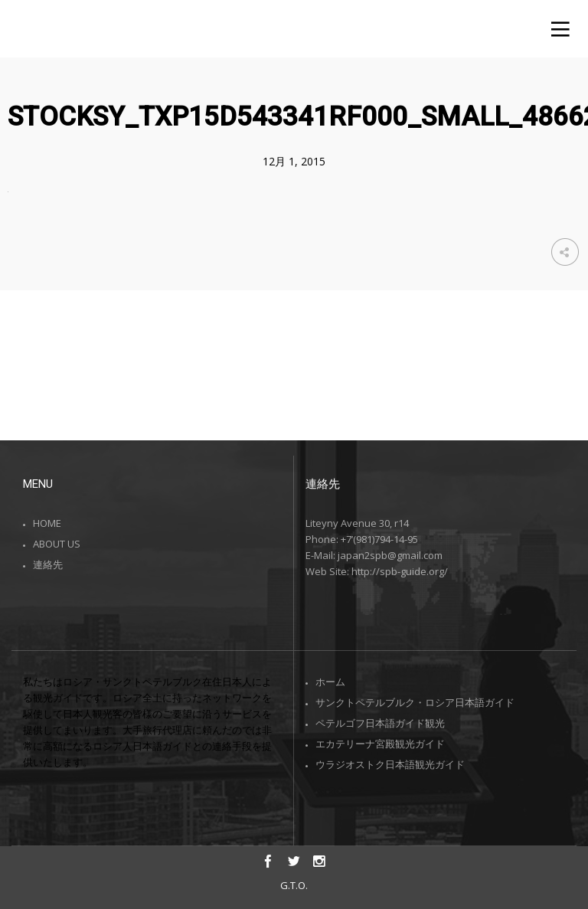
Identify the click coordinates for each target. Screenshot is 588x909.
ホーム (330, 682)
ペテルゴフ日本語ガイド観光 (380, 723)
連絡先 (48, 564)
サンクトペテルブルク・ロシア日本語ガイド (415, 702)
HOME (47, 523)
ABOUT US (57, 544)
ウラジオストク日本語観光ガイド (390, 764)
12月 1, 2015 (294, 161)
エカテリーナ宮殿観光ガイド (380, 744)
